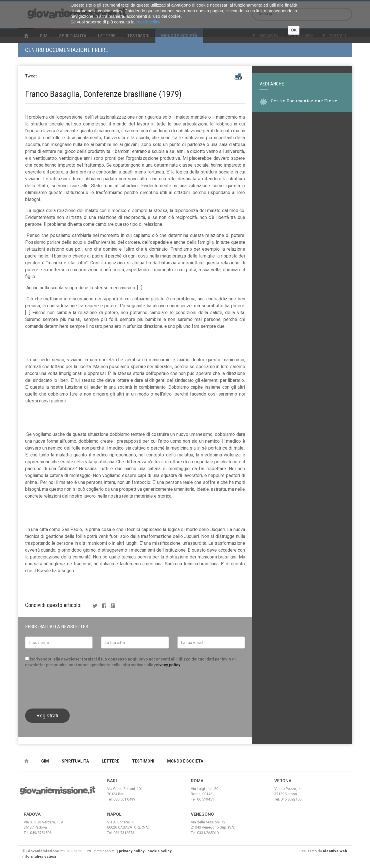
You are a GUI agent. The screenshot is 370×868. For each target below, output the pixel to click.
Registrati (47, 716)
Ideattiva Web (335, 851)
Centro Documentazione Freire (67, 50)
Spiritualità (75, 761)
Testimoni (143, 761)
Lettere (110, 761)
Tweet (31, 76)
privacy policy (167, 665)
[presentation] (69, 687)
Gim (45, 761)
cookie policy (160, 851)
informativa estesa (39, 856)
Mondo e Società (185, 761)
